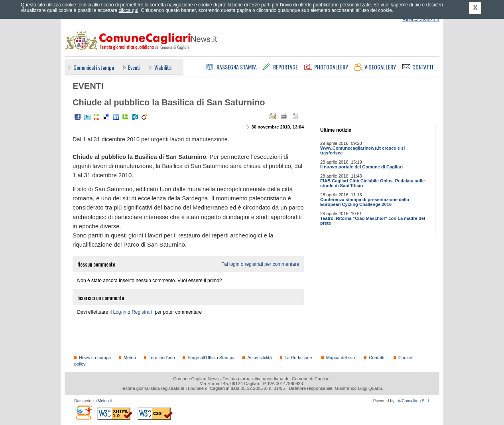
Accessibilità (259, 358)
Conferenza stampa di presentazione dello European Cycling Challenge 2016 (365, 202)
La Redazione (298, 358)
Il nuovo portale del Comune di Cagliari (361, 167)
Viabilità (163, 67)
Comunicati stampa (94, 67)
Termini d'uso (162, 358)
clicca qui (128, 10)
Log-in (119, 312)
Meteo (130, 358)
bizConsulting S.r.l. (413, 401)
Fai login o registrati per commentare (260, 264)
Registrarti (143, 312)
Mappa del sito (341, 358)
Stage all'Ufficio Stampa (211, 358)
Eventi (134, 67)
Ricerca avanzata (421, 20)
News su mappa (95, 358)
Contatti (376, 358)
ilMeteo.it (104, 401)
